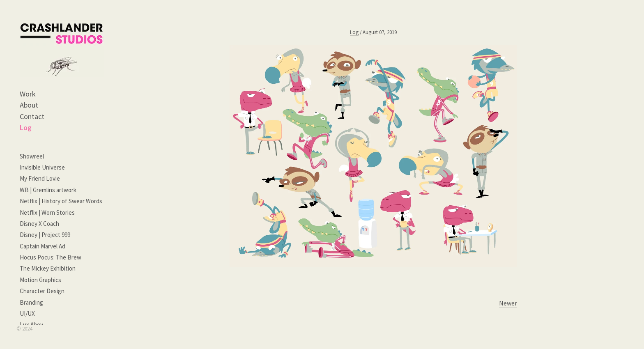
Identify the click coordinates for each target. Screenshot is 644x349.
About (29, 105)
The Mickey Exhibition (48, 268)
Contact (32, 116)
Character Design (42, 291)
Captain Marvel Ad (43, 246)
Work (28, 94)
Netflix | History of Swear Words (61, 201)
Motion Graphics (40, 280)
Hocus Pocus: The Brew (51, 257)
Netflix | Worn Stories (47, 212)
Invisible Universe (42, 167)
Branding (31, 302)
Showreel (32, 156)
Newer (508, 303)
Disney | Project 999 (45, 235)
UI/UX (27, 313)
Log (26, 127)
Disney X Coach (39, 224)
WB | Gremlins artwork (48, 190)
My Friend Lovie (40, 178)
